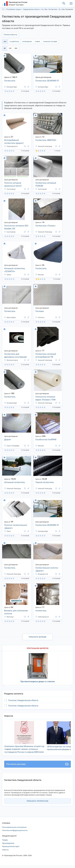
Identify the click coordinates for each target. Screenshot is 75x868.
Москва (39, 275)
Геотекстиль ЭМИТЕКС (46, 140)
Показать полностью (37, 804)
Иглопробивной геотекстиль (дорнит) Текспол (14, 142)
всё (5, 41)
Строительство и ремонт (43, 9)
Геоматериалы (46, 9)
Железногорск (11, 360)
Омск (7, 531)
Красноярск (10, 317)
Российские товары (14, 9)
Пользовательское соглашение (14, 830)
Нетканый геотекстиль (15, 482)
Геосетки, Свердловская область (23, 700)
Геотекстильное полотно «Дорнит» (47, 569)
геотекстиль (41, 611)
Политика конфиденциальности (15, 833)
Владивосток (42, 574)
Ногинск (40, 317)
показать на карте (50, 41)
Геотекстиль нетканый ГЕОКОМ (46, 184)
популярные (27, 41)
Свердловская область (31, 9)
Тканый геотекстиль (45, 482)
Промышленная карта (11, 849)
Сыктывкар (10, 189)
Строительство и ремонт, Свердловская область (60, 9)
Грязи (8, 275)
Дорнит (8, 440)
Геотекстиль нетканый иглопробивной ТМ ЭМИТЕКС (46, 356)
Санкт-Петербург (12, 446)
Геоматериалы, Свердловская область (64, 9)
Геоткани (40, 311)
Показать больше (38, 637)
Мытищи (9, 617)
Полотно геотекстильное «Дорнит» (16, 527)
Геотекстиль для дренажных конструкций (15, 355)
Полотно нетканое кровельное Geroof (13, 184)
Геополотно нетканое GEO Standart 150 (16, 227)
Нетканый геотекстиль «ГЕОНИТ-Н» (15, 270)
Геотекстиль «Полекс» (45, 226)
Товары (5, 843)
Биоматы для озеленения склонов (16, 612)
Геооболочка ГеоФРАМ (46, 440)
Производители (8, 846)
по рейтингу (14, 41)
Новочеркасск (11, 146)
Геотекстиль (53, 9)
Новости (5, 853)
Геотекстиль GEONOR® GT (47, 81)
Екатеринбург (11, 87)
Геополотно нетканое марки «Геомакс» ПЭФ (45, 398)
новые (37, 41)
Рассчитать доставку (37, 767)
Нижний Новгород (44, 146)
